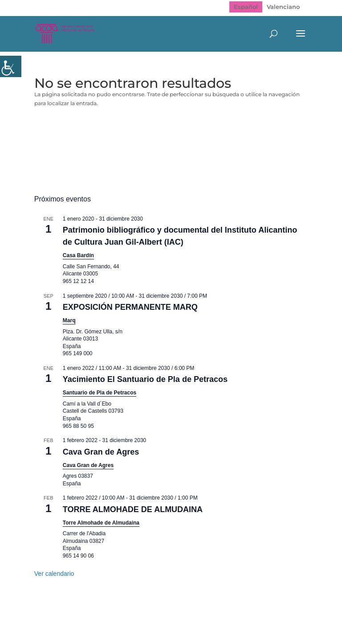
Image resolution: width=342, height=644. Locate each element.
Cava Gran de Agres (101, 452)
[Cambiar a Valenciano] (283, 7)
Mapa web (89, 616)
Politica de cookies (230, 616)
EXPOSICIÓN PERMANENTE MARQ (130, 307)
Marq (69, 320)
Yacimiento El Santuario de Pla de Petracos (145, 379)
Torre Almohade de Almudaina (101, 523)
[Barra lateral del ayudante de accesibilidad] (11, 66)
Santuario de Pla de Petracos (100, 393)
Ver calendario (54, 574)
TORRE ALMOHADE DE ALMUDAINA (133, 509)
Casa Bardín (78, 255)
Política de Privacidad (153, 616)
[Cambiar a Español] (246, 7)
